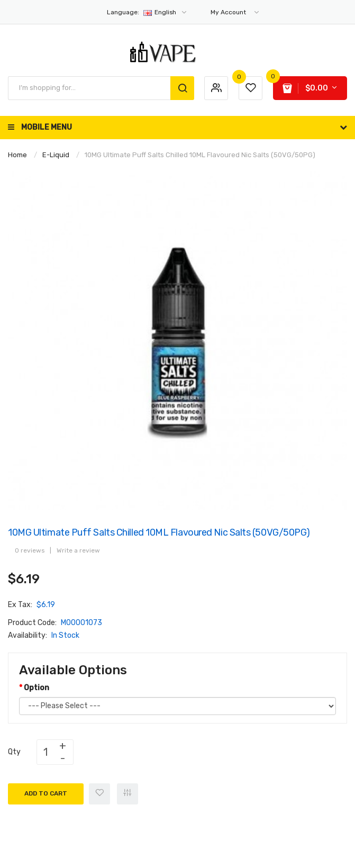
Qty (14, 752)
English (147, 12)
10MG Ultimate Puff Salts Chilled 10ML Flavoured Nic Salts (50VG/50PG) (200, 155)
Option (37, 688)
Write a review (78, 550)
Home (17, 155)
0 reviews (30, 550)
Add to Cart (46, 793)
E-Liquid (56, 155)
